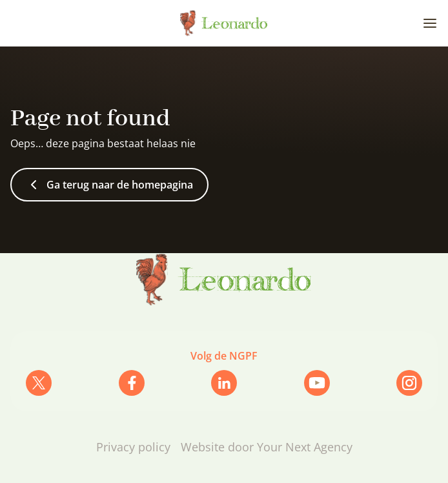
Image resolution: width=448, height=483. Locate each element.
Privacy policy (133, 447)
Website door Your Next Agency (267, 447)
